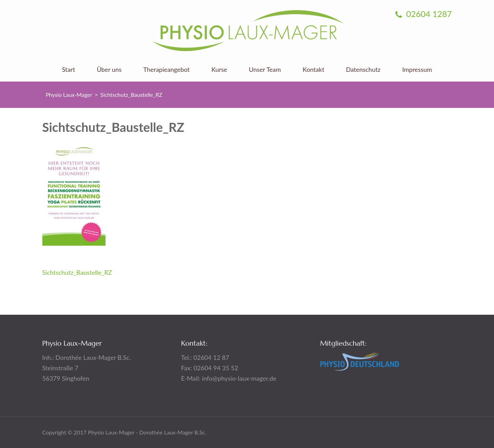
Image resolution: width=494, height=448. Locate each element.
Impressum (417, 70)
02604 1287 (424, 14)
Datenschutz (363, 70)
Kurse (219, 70)
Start (68, 70)
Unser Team (265, 70)
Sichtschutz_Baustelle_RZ (77, 272)
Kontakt (313, 70)
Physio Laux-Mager (69, 95)
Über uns (109, 70)
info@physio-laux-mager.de (239, 378)
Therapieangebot (167, 70)
